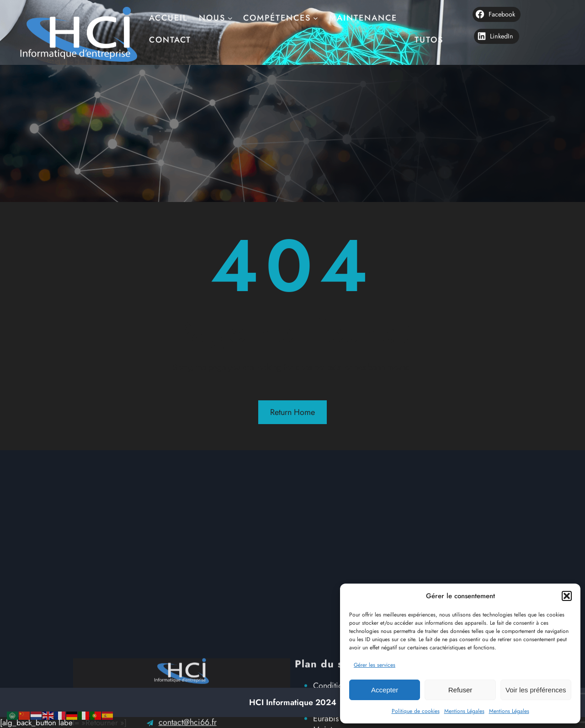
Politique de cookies (416, 711)
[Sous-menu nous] (230, 12)
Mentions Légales (464, 711)
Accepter (385, 690)
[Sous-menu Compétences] (316, 12)
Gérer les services (375, 665)
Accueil (168, 11)
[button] (567, 596)
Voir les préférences (536, 690)
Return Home (292, 412)
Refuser (460, 690)
